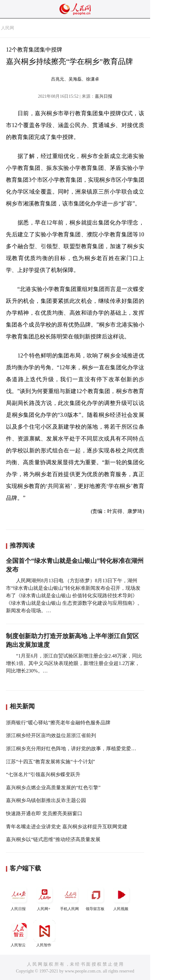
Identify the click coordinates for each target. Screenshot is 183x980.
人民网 (8, 28)
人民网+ (44, 897)
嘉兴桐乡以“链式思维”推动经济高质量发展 (53, 839)
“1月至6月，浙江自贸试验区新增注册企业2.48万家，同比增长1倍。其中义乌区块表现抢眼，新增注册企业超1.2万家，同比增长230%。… (74, 663)
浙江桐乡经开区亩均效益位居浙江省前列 (51, 735)
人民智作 (44, 934)
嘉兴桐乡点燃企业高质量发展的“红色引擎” (53, 788)
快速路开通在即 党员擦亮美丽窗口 (44, 813)
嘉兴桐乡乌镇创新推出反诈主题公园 (46, 800)
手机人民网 (70, 897)
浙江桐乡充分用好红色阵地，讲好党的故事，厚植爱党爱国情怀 (76, 749)
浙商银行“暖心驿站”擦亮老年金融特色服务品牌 (58, 723)
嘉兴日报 (104, 96)
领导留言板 (96, 897)
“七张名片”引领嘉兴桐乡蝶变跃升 (43, 774)
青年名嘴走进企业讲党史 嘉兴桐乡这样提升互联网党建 (67, 827)
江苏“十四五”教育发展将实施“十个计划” (50, 762)
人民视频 (121, 897)
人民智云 (19, 934)
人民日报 (19, 897)
